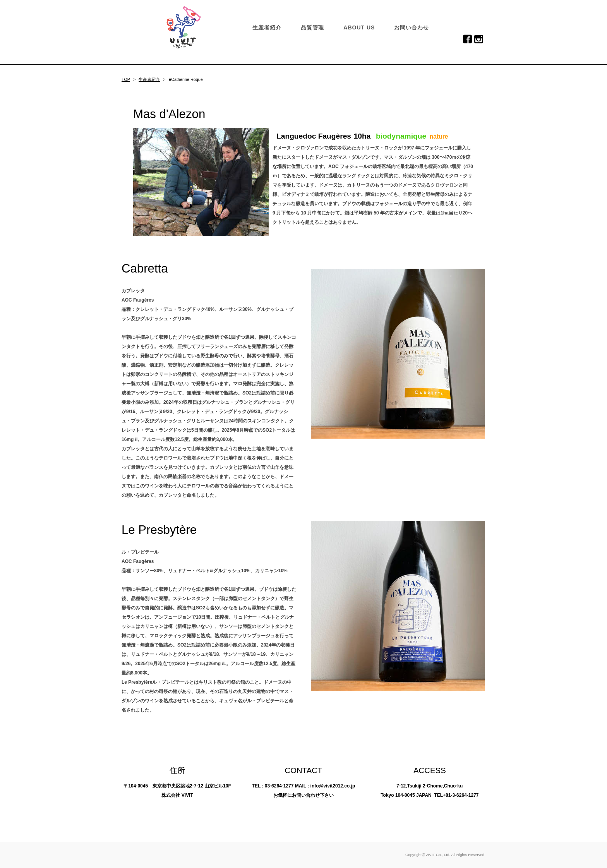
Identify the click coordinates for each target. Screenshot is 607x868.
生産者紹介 (267, 27)
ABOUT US (359, 27)
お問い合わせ (412, 27)
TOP (126, 79)
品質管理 (312, 27)
